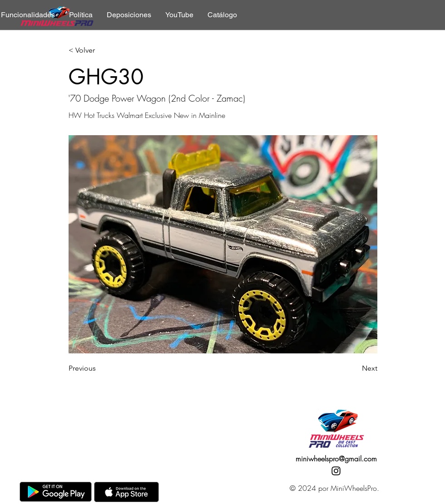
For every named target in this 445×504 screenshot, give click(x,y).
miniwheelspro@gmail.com (336, 459)
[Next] (355, 368)
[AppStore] (126, 492)
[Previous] (99, 368)
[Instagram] (336, 471)
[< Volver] (99, 51)
